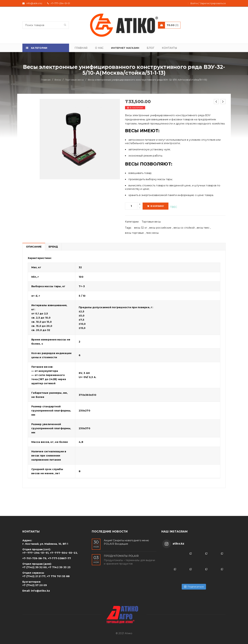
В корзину (157, 206)
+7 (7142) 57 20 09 (35, 585)
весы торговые (134, 233)
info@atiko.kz (40, 591)
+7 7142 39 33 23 (59, 567)
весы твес (203, 228)
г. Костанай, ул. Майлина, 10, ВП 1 (45, 544)
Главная (46, 80)
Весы (58, 80)
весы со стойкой (184, 228)
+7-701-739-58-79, (35, 558)
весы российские (160, 228)
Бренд (53, 247)
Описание (34, 247)
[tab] (34, 247)
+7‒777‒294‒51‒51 (60, 3)
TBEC (174, 207)
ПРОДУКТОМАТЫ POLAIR (121, 556)
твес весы (152, 233)
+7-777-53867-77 (60, 558)
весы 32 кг (141, 228)
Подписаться (194, 587)
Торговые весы (74, 80)
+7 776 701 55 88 (58, 576)
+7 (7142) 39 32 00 (35, 567)
